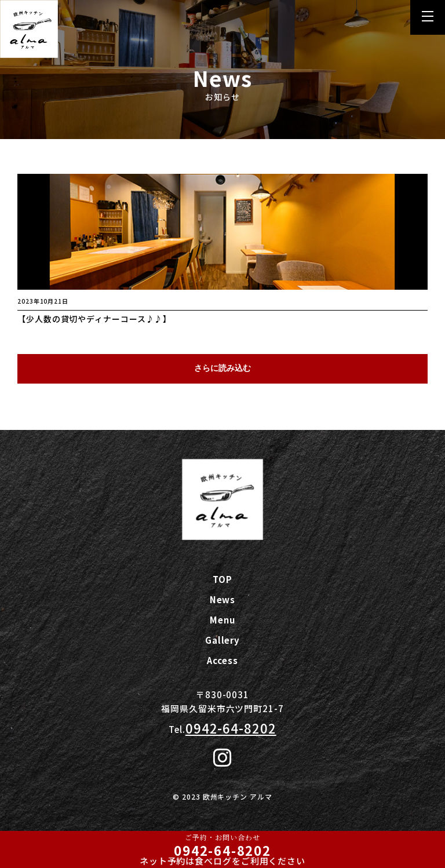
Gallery (222, 640)
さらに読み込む (222, 368)
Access (222, 660)
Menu (222, 620)
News (223, 599)
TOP (222, 579)
